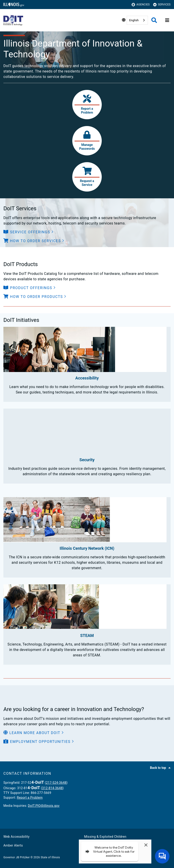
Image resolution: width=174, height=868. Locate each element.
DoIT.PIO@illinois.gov (44, 806)
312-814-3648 (52, 788)
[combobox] (137, 20)
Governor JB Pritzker (17, 857)
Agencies (141, 5)
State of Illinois (50, 857)
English (134, 20)
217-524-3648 (56, 783)
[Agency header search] (154, 20)
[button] (29, 232)
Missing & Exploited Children (105, 837)
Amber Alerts (13, 845)
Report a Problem (30, 798)
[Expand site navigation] (167, 20)
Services (162, 5)
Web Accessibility (16, 837)
